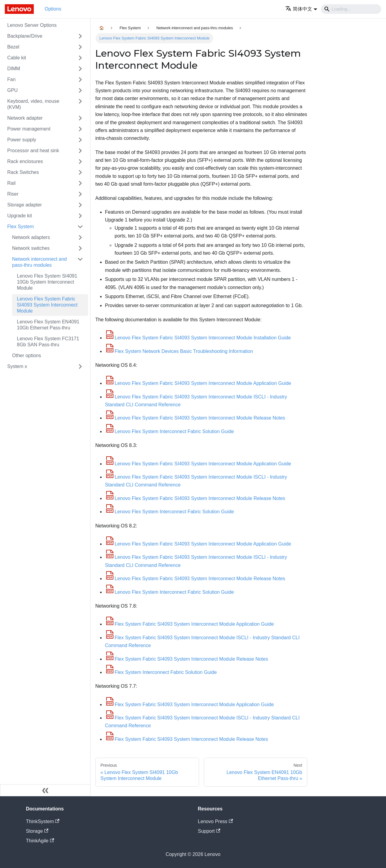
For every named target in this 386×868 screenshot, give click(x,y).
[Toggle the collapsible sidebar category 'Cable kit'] (80, 58)
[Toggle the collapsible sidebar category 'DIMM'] (80, 69)
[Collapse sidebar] (45, 790)
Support (209, 831)
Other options (27, 355)
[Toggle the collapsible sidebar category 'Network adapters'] (80, 237)
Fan (11, 79)
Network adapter (25, 118)
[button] (301, 9)
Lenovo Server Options (32, 25)
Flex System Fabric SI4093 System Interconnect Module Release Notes (187, 659)
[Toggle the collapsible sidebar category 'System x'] (80, 366)
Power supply (22, 140)
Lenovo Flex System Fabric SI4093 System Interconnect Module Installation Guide (198, 338)
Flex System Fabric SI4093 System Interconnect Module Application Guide (189, 624)
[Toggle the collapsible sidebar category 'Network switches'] (80, 248)
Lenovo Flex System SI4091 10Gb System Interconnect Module (47, 282)
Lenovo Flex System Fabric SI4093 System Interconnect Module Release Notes (195, 418)
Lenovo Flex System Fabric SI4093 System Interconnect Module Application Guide (198, 383)
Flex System (21, 226)
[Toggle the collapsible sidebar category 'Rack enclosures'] (80, 162)
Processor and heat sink (33, 151)
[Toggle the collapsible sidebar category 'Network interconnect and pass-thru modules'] (80, 262)
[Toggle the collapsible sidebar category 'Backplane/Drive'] (80, 36)
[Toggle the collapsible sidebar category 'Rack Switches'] (80, 172)
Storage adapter (25, 205)
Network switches (31, 248)
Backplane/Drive (25, 36)
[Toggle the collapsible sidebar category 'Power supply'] (80, 140)
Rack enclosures (25, 161)
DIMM (14, 69)
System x (17, 366)
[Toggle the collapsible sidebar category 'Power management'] (80, 129)
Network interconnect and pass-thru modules (39, 262)
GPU (13, 90)
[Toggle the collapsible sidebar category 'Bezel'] (80, 47)
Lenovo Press (215, 821)
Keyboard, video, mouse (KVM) (33, 104)
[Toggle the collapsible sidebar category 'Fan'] (80, 80)
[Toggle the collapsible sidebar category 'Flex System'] (80, 227)
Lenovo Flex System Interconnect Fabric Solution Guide (169, 431)
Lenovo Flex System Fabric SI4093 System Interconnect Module (47, 305)
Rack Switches (23, 172)
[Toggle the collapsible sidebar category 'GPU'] (80, 90)
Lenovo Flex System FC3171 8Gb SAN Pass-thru (48, 342)
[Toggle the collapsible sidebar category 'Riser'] (80, 194)
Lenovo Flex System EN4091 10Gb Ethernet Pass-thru (48, 325)
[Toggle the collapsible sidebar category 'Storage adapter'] (80, 205)
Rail (11, 183)
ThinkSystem (43, 821)
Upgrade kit (20, 216)
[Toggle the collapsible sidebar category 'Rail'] (80, 183)
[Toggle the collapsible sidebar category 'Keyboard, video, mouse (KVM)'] (80, 104)
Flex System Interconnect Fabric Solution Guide (161, 672)
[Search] (351, 9)
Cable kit (17, 58)
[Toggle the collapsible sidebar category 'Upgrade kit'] (80, 216)
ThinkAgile (40, 841)
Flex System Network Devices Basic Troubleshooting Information (179, 351)
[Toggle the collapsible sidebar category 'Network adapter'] (80, 118)
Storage (37, 831)
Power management (29, 129)
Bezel (13, 47)
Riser (13, 194)
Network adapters (31, 237)
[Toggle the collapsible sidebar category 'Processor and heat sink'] (80, 151)
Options (53, 9)
